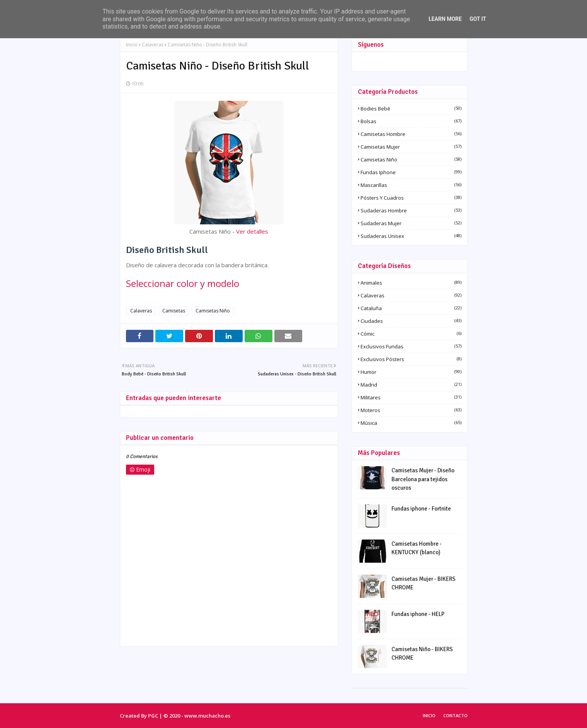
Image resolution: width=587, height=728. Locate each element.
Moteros (411, 410)
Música (411, 423)
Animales (411, 283)
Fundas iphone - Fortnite (421, 509)
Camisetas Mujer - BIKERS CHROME (424, 583)
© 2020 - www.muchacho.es (197, 716)
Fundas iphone (411, 172)
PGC (153, 716)
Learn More (445, 19)
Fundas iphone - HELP (418, 614)
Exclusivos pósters (411, 359)
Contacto (455, 715)
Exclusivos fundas (411, 346)
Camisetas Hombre (411, 134)
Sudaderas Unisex (411, 236)
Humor (411, 372)
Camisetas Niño (213, 311)
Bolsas (411, 121)
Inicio (132, 45)
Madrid (411, 385)
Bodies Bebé (411, 109)
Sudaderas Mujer (411, 223)
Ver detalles (252, 231)
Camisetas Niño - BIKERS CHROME (422, 654)
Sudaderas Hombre (411, 210)
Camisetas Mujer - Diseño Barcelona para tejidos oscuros (423, 479)
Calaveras (153, 45)
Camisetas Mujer (411, 147)
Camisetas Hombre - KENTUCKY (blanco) (417, 548)
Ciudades (411, 321)
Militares (411, 397)
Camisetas (174, 311)
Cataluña (411, 308)
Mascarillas (411, 185)
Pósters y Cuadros (411, 198)
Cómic (411, 334)
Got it (478, 19)
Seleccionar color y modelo (183, 283)
